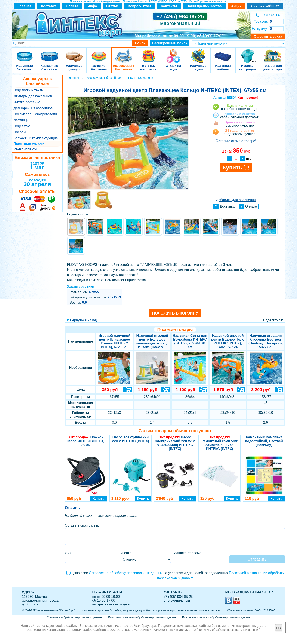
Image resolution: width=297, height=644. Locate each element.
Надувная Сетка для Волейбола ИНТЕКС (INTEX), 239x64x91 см (190, 341)
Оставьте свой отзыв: (82, 525)
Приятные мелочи (29, 144)
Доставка (49, 6)
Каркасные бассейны (49, 53)
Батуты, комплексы (149, 53)
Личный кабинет (265, 6)
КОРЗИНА (270, 15)
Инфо (92, 6)
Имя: (69, 553)
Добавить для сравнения (236, 200)
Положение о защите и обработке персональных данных (216, 617)
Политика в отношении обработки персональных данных (142, 617)
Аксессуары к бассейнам (124, 53)
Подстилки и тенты (29, 90)
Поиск (140, 43)
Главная (24, 6)
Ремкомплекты (25, 149)
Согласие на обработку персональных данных (126, 573)
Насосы (20, 132)
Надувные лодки (198, 53)
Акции (236, 6)
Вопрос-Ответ (140, 6)
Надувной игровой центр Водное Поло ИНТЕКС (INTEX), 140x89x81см (228, 341)
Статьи (112, 6)
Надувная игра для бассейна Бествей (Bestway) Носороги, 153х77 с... (266, 341)
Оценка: (126, 553)
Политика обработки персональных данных (228, 630)
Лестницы (21, 120)
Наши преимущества (204, 6)
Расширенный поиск (170, 43)
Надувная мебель (223, 53)
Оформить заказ (268, 36)
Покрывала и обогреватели (35, 114)
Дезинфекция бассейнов (33, 108)
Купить (99, 499)
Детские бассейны (99, 53)
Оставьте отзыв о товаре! (236, 141)
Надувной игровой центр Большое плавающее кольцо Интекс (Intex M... (152, 341)
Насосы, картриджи (248, 53)
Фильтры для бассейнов (33, 96)
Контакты (169, 6)
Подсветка (22, 126)
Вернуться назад (83, 320)
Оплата (72, 6)
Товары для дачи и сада (273, 53)
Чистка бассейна (27, 102)
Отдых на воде (173, 53)
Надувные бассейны (25, 53)
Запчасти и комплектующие (36, 138)
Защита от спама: (188, 553)
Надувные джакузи (74, 53)
